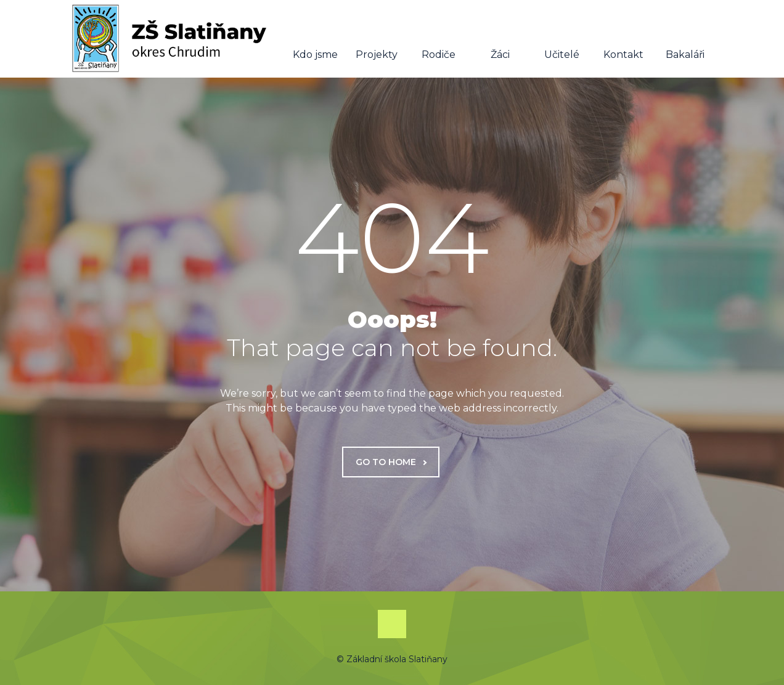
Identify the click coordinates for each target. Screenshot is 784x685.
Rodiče (439, 39)
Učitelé (562, 39)
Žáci (500, 39)
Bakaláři (685, 39)
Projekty (377, 39)
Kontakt (623, 39)
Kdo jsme (315, 39)
